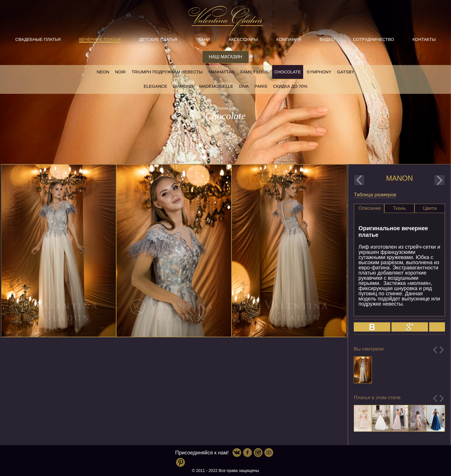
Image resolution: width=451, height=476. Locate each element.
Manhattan (221, 72)
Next (442, 350)
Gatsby (346, 72)
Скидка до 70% (290, 86)
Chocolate (288, 72)
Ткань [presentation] (399, 208)
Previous (435, 350)
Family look (255, 72)
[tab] (369, 208)
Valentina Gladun (225, 21)
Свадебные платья (38, 39)
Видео (327, 39)
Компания (289, 39)
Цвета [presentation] (430, 208)
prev (359, 180)
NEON (103, 72)
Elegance (155, 86)
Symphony (319, 72)
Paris (261, 86)
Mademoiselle (216, 86)
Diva (244, 86)
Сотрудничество (374, 39)
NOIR (121, 72)
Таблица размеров (375, 195)
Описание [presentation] (370, 208)
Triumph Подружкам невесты (167, 72)
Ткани (203, 39)
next (439, 180)
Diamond (183, 86)
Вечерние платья (100, 39)
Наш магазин (225, 57)
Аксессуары (243, 39)
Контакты (424, 39)
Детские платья (158, 39)
